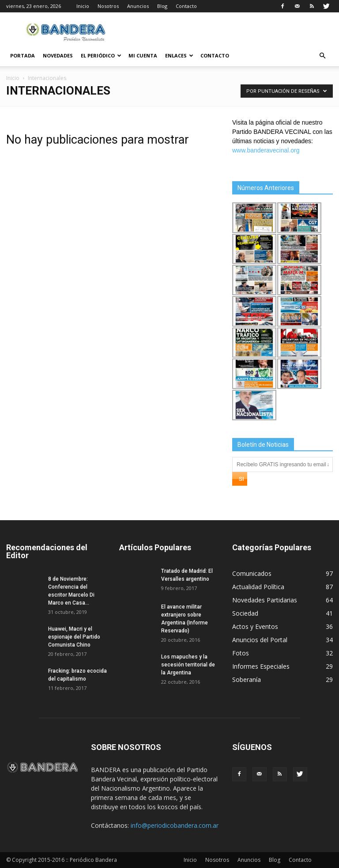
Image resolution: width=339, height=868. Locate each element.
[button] (322, 56)
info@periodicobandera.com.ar (175, 825)
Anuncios (138, 6)
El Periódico (101, 55)
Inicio (83, 6)
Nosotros (108, 6)
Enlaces (179, 55)
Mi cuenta (143, 55)
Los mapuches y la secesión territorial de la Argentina (188, 665)
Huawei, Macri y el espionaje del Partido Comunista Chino (74, 637)
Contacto (186, 6)
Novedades (58, 55)
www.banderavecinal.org (266, 150)
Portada (23, 55)
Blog (162, 6)
